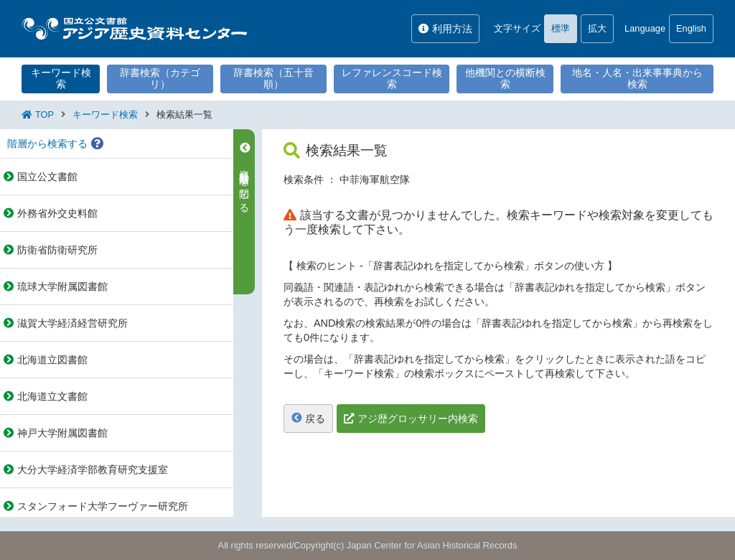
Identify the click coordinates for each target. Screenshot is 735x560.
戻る (308, 419)
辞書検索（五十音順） (273, 78)
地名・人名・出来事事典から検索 (637, 78)
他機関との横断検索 (505, 78)
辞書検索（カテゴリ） (160, 78)
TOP (45, 115)
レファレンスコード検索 (392, 78)
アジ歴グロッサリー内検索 (418, 419)
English (691, 28)
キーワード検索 (61, 78)
